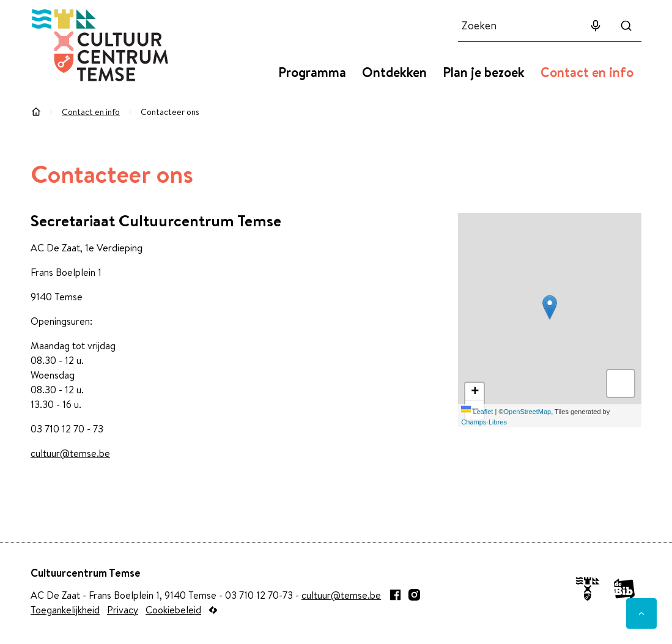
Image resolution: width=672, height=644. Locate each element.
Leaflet (477, 412)
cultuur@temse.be (70, 453)
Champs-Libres (484, 422)
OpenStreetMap (528, 412)
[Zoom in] (474, 392)
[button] (550, 307)
